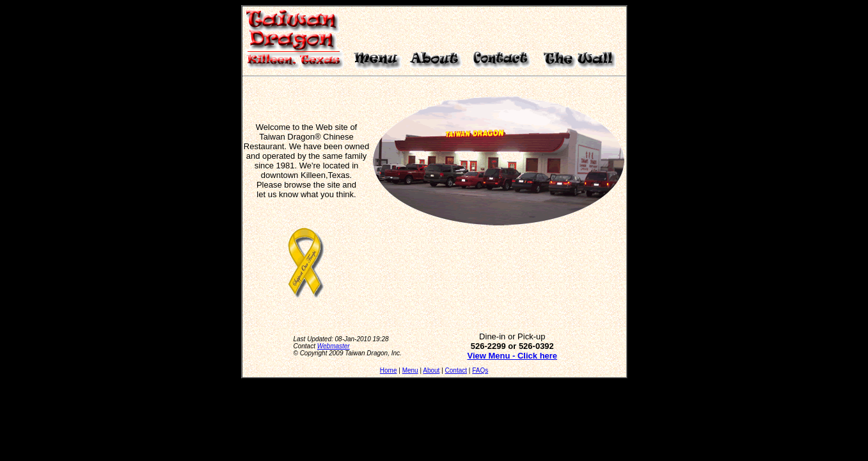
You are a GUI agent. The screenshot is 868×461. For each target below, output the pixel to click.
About (431, 370)
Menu (410, 370)
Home (389, 370)
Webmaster (334, 346)
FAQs (480, 370)
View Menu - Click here (512, 356)
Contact (456, 370)
